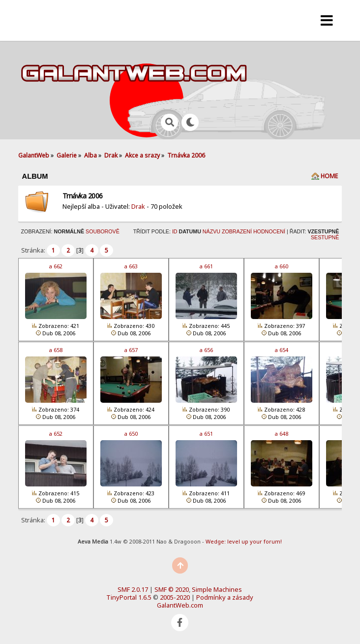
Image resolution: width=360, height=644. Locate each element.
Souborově (103, 231)
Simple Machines (217, 589)
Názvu (211, 231)
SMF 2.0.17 (133, 589)
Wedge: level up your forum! (244, 541)
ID (175, 231)
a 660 (282, 266)
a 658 (56, 350)
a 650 (131, 434)
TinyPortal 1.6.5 (129, 597)
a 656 (206, 350)
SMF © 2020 (172, 589)
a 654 (282, 350)
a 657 (131, 350)
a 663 (131, 266)
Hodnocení (269, 231)
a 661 (206, 266)
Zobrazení (237, 231)
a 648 (282, 434)
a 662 (56, 266)
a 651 (206, 434)
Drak (138, 206)
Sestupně (325, 237)
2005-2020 (175, 597)
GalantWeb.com (180, 605)
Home (329, 176)
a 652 (56, 434)
